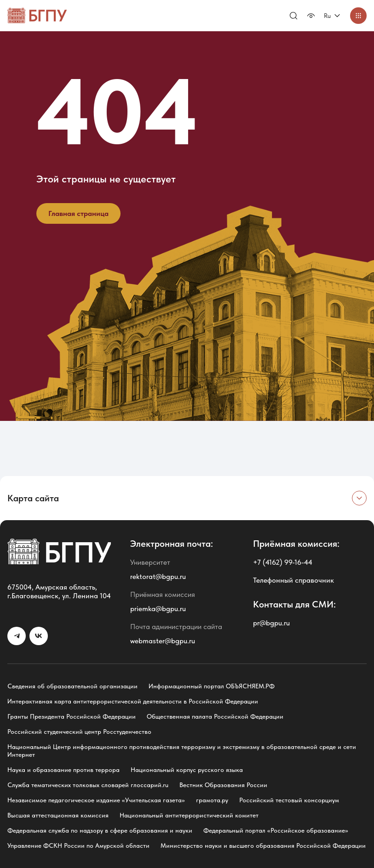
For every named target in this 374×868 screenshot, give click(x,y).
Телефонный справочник (293, 580)
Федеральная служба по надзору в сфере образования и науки (100, 830)
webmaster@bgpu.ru (163, 641)
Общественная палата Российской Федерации (215, 716)
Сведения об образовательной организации (72, 686)
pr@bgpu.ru (271, 623)
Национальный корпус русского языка (187, 770)
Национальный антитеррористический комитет (189, 815)
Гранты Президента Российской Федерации (72, 716)
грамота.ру (212, 800)
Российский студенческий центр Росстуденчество (79, 732)
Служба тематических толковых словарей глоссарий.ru (88, 785)
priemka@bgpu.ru (158, 609)
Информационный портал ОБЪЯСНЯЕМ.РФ (212, 686)
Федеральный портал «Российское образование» (276, 830)
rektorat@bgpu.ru (158, 576)
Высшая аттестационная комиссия (58, 815)
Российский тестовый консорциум (289, 800)
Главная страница (78, 213)
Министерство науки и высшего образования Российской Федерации (263, 845)
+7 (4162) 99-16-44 (283, 562)
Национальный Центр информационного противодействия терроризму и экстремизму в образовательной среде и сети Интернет (182, 751)
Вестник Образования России (223, 785)
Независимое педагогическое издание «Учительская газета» (96, 800)
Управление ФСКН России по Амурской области (78, 845)
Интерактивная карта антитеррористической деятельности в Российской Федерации (133, 701)
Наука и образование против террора (63, 770)
